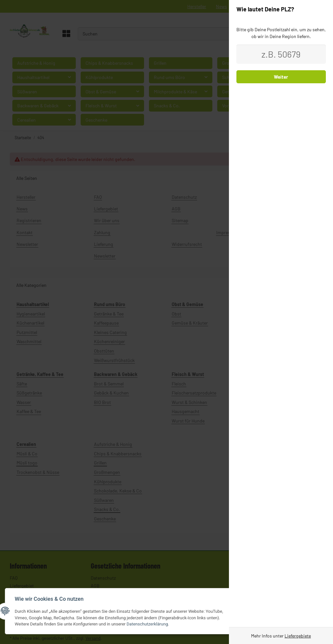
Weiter (281, 77)
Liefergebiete (298, 636)
